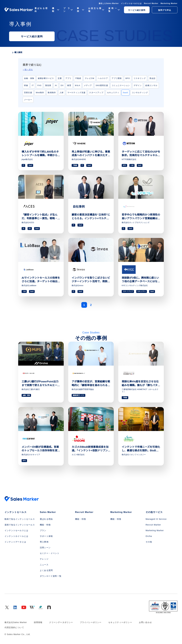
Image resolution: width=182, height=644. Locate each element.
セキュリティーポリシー (120, 622)
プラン (68, 10)
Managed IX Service (156, 519)
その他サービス (154, 512)
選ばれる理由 (41, 10)
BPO (128, 78)
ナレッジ (44, 559)
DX (62, 85)
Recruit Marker (151, 3)
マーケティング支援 (76, 93)
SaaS (125, 93)
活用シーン (45, 548)
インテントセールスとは (131, 3)
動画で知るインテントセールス (20, 519)
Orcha (149, 536)
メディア (88, 85)
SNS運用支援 (102, 85)
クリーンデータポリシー (61, 622)
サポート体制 (46, 536)
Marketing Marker (169, 3)
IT (33, 85)
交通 (60, 78)
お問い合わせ (145, 622)
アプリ (68, 78)
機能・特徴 (45, 525)
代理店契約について (14, 627)
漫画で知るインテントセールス (20, 525)
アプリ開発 (117, 78)
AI (56, 85)
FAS (39, 85)
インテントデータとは (15, 542)
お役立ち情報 (96, 10)
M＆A (78, 85)
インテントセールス (16, 512)
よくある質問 (46, 570)
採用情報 (38, 622)
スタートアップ (96, 93)
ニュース (44, 565)
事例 (80, 10)
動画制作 (52, 93)
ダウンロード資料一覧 (51, 576)
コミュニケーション (121, 85)
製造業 (48, 85)
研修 (26, 85)
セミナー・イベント (50, 553)
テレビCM (90, 78)
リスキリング (140, 78)
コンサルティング (140, 93)
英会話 (152, 78)
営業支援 (28, 93)
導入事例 (44, 542)
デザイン (138, 85)
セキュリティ (113, 93)
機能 (55, 10)
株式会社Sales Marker (16, 622)
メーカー (28, 100)
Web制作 (40, 93)
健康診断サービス (46, 78)
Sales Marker (48, 512)
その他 (149, 542)
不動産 (78, 78)
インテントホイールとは (16, 536)
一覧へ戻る (28, 70)
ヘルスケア (103, 78)
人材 (62, 93)
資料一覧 (114, 10)
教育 (69, 85)
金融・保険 (29, 78)
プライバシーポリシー (91, 622)
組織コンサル (151, 85)
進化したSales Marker (109, 3)
